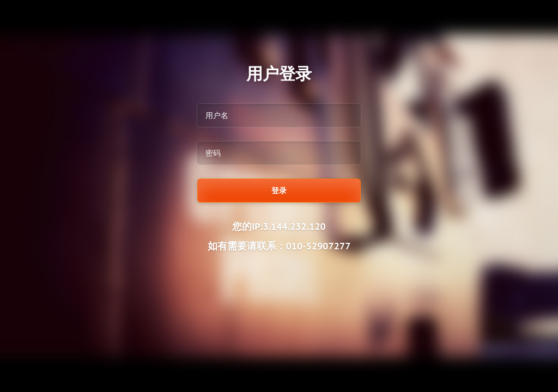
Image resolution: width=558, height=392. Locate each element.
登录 (279, 191)
